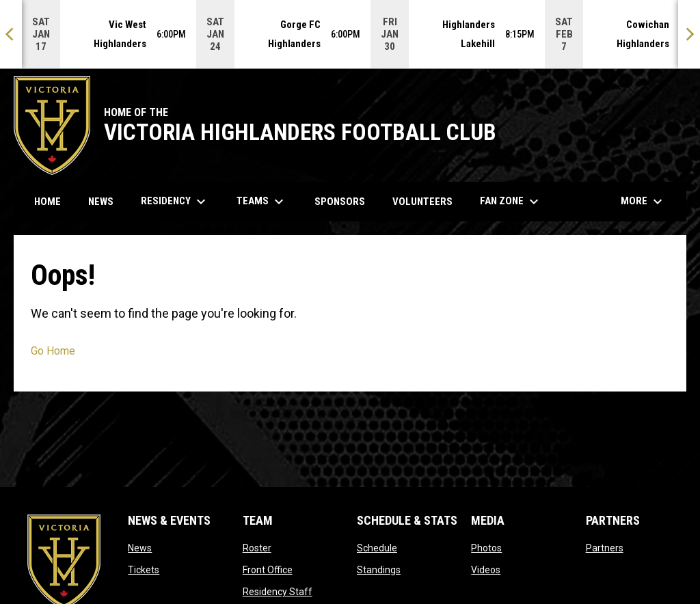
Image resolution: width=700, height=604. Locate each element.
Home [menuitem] (48, 202)
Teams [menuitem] (262, 202)
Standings (379, 570)
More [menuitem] (643, 202)
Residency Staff (278, 592)
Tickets (144, 570)
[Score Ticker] (350, 34)
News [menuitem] (101, 202)
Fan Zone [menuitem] (511, 202)
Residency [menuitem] (175, 202)
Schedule (377, 548)
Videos (486, 570)
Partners (605, 548)
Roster (257, 548)
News (140, 548)
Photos (486, 548)
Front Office (268, 570)
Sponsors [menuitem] (340, 202)
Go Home (53, 351)
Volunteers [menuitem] (428, 201)
